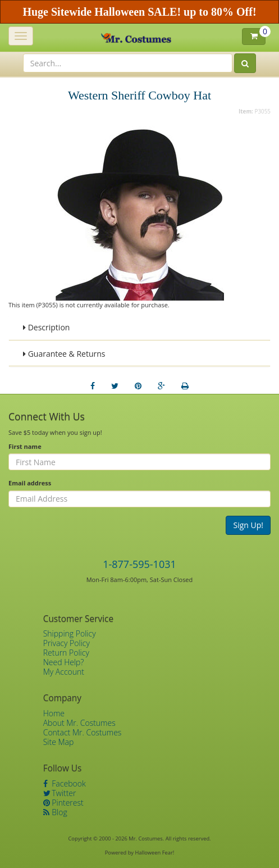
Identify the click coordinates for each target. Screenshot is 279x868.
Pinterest (63, 803)
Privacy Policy (67, 643)
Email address (30, 483)
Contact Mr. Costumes (83, 732)
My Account (64, 672)
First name (25, 446)
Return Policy (66, 653)
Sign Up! (248, 525)
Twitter (60, 793)
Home (54, 713)
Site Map (59, 742)
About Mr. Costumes (79, 723)
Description (46, 327)
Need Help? (64, 662)
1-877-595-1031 (139, 564)
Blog (55, 812)
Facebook (65, 783)
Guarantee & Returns (64, 354)
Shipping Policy (70, 633)
